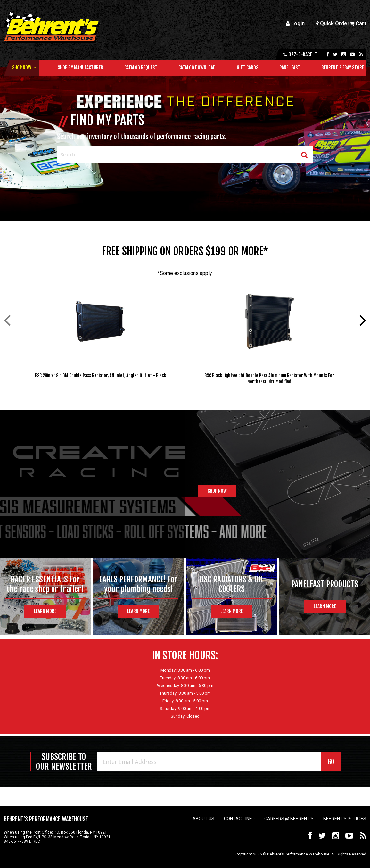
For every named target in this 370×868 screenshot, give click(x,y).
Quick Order (333, 24)
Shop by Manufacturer (80, 67)
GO (331, 762)
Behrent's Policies (345, 819)
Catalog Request (141, 67)
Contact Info (239, 819)
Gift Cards (247, 67)
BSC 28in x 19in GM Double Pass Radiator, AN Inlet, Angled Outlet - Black (101, 376)
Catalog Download (197, 67)
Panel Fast (290, 67)
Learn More (45, 611)
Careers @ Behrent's (289, 819)
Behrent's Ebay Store (343, 67)
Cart (358, 24)
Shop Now (22, 67)
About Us (203, 819)
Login (295, 24)
